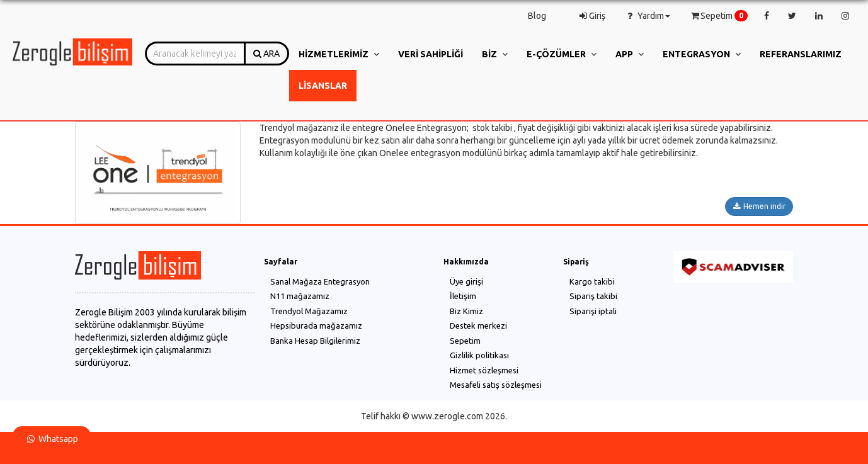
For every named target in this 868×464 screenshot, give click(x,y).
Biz (495, 54)
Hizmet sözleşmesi (484, 370)
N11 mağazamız (300, 296)
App (630, 54)
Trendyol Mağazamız (309, 311)
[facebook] (767, 16)
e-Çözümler (562, 54)
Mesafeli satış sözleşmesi (496, 385)
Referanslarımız (801, 54)
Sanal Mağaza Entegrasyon (320, 281)
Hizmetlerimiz (339, 54)
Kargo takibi (592, 281)
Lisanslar (323, 86)
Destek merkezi (478, 325)
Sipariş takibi (593, 296)
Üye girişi (466, 281)
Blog (537, 16)
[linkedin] (819, 16)
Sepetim (716, 16)
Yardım (647, 16)
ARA (266, 54)
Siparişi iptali (593, 311)
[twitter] (792, 16)
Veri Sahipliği (431, 54)
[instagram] (845, 16)
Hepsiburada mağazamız (316, 325)
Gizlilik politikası (479, 355)
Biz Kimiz (466, 311)
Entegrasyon (702, 54)
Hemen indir (759, 206)
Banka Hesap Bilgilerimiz (315, 341)
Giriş (591, 16)
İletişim (463, 296)
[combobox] (195, 54)
